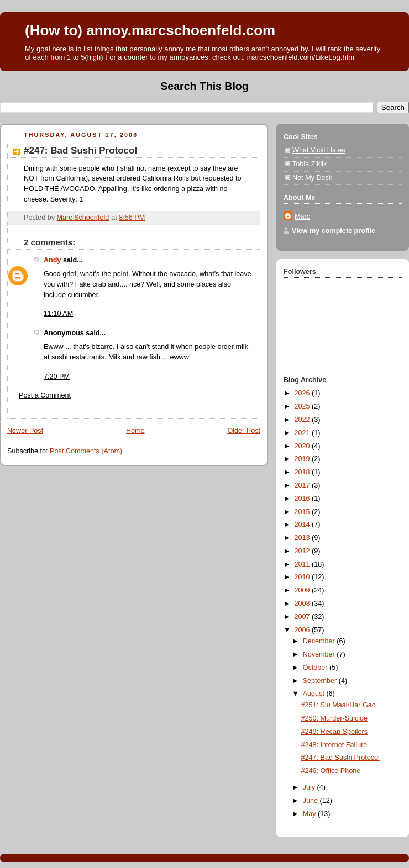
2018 (303, 472)
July (310, 787)
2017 (303, 485)
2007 (303, 617)
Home (135, 431)
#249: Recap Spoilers (335, 732)
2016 (303, 499)
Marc (302, 216)
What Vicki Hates (319, 150)
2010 (303, 577)
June (311, 801)
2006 (303, 630)
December (320, 641)
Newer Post (25, 431)
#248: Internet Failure (334, 745)
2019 (303, 459)
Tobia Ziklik (310, 164)
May (310, 814)
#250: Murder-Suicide (335, 718)
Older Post (244, 431)
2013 (303, 538)
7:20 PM (57, 377)
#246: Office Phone (331, 771)
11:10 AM (58, 314)
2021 (303, 433)
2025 (303, 406)
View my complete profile (334, 231)
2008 (303, 604)
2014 (303, 525)
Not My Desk (312, 178)
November (320, 654)
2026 (303, 393)
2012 (303, 551)
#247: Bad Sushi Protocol (340, 758)
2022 (303, 420)
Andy (53, 260)
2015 (303, 512)
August (315, 694)
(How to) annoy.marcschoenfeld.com (150, 30)
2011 (303, 564)
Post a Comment (45, 395)
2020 (303, 446)
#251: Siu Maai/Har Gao (339, 705)
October (316, 668)
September (321, 681)
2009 (303, 590)
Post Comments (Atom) (86, 451)
